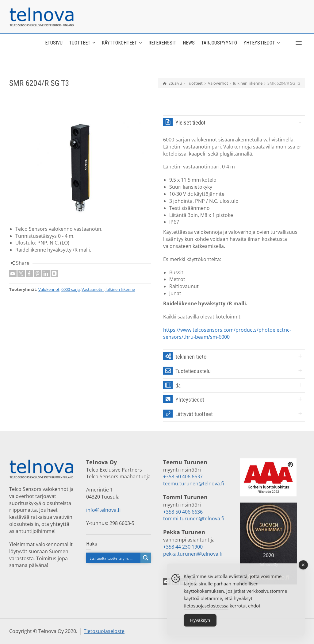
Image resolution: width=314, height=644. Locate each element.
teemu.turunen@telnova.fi (193, 484)
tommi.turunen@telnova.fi (194, 519)
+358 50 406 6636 (183, 512)
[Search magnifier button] (146, 558)
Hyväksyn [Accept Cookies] (200, 625)
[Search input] (114, 558)
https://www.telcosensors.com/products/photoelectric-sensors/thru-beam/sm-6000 (227, 333)
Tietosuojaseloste (104, 631)
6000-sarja (71, 289)
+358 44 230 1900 (183, 547)
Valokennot (49, 289)
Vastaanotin (93, 289)
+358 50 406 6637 (183, 476)
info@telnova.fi (103, 510)
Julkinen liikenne (120, 289)
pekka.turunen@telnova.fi (193, 554)
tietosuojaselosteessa (206, 610)
